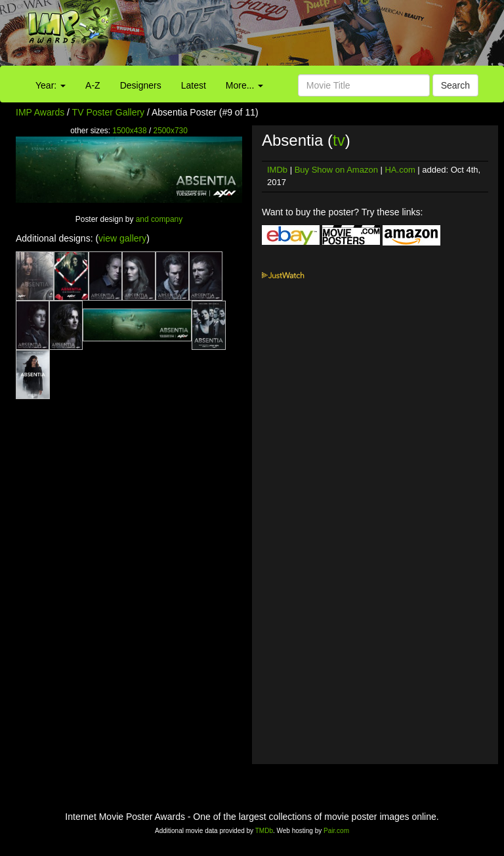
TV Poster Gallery (108, 112)
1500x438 (129, 131)
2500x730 (171, 131)
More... (244, 85)
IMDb (277, 170)
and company (159, 219)
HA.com (400, 170)
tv (339, 140)
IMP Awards (40, 112)
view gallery (122, 238)
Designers (141, 85)
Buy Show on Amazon (336, 170)
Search (455, 85)
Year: (51, 85)
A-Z (93, 85)
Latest (194, 85)
